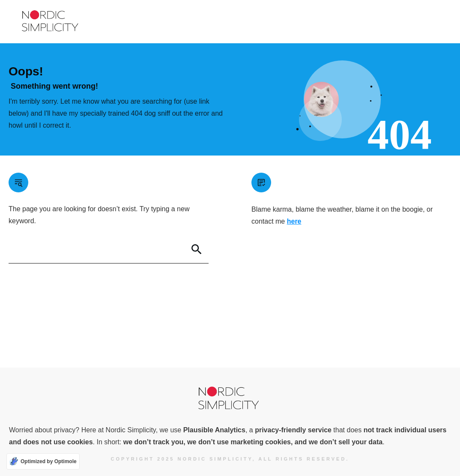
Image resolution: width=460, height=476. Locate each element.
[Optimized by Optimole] (43, 461)
